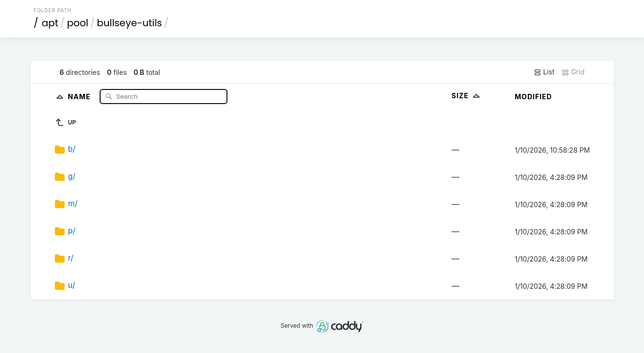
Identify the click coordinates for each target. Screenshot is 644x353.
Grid (573, 72)
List (544, 72)
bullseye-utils (129, 23)
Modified (533, 97)
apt (50, 23)
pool (78, 23)
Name (80, 96)
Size (467, 96)
